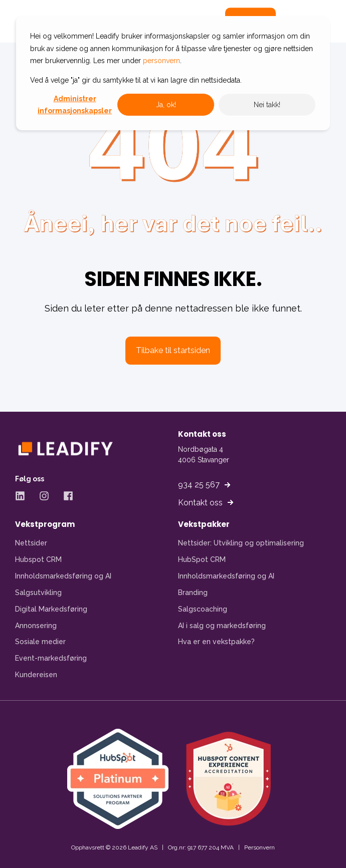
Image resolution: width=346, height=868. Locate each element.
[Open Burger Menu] (301, 22)
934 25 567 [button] (199, 485)
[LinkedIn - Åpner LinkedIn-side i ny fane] (24, 496)
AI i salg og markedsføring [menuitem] (222, 626)
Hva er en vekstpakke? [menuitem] (216, 642)
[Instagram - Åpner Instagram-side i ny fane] (44, 496)
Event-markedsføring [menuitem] (51, 658)
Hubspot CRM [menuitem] (38, 559)
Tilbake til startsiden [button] (173, 350)
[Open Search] (205, 21)
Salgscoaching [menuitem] (203, 609)
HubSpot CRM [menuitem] (202, 559)
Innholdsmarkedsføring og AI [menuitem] (63, 576)
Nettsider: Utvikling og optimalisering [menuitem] (241, 543)
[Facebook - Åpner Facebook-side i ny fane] (65, 496)
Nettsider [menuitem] (31, 543)
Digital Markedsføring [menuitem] (51, 609)
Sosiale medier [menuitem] (40, 642)
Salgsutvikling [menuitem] (38, 593)
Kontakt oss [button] (200, 503)
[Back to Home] (75, 21)
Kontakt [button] (250, 21)
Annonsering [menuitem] (36, 626)
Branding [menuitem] (193, 593)
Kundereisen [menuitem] (36, 675)
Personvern (259, 847)
